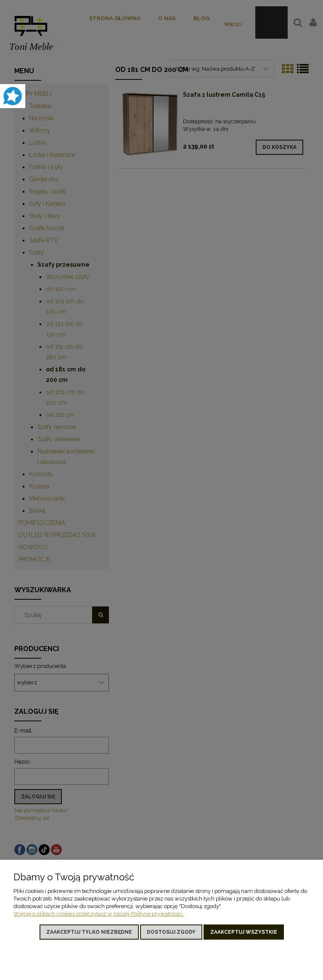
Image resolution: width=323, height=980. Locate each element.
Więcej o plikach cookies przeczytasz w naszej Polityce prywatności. (99, 914)
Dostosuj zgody (171, 932)
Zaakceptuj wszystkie (244, 932)
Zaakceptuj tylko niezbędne (89, 932)
